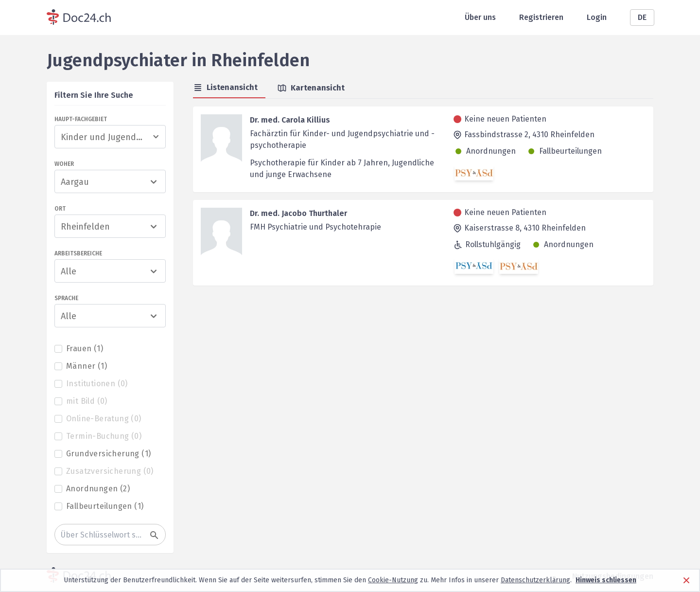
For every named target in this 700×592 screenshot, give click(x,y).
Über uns (480, 17)
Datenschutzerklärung (535, 580)
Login (597, 17)
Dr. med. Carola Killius (290, 120)
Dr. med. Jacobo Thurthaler (298, 213)
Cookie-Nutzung (393, 580)
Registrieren (541, 17)
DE (642, 17)
